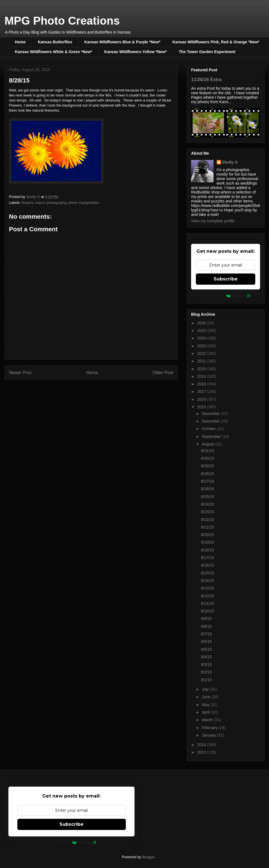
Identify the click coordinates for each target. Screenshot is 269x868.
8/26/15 (207, 489)
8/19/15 (207, 542)
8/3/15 (206, 664)
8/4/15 (206, 657)
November (211, 421)
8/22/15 (207, 520)
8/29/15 (207, 466)
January (209, 735)
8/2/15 (206, 672)
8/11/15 (207, 603)
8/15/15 (207, 573)
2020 (202, 369)
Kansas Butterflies (55, 42)
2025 (202, 331)
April (206, 712)
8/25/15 (207, 497)
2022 (202, 353)
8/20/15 (207, 535)
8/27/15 (207, 481)
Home (20, 42)
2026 (202, 323)
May (206, 705)
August (208, 444)
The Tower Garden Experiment (207, 52)
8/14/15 (207, 581)
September (212, 437)
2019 (202, 376)
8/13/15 (207, 588)
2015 (202, 407)
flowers (28, 203)
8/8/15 (206, 626)
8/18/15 (207, 550)
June (207, 697)
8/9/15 (206, 619)
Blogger (148, 857)
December (211, 414)
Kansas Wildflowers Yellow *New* (135, 52)
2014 (202, 745)
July (206, 689)
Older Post (163, 373)
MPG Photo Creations (62, 21)
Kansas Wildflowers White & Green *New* (54, 52)
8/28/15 (207, 474)
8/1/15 (206, 680)
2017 (202, 391)
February (210, 728)
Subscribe (226, 279)
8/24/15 (207, 504)
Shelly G (230, 162)
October (209, 429)
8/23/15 (207, 512)
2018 (202, 384)
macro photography (51, 203)
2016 (202, 399)
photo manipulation (84, 203)
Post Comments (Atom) (102, 391)
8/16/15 (207, 565)
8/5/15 (206, 649)
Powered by (226, 296)
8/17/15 (207, 558)
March (208, 720)
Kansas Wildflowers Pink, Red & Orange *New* (216, 42)
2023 (202, 346)
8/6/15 (206, 641)
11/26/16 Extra (206, 79)
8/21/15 (207, 527)
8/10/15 (207, 611)
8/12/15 (207, 596)
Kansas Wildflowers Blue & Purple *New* (122, 42)
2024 (202, 338)
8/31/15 (207, 451)
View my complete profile (213, 221)
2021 (202, 361)
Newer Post (20, 373)
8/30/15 (207, 458)
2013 (202, 752)
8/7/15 (206, 634)
